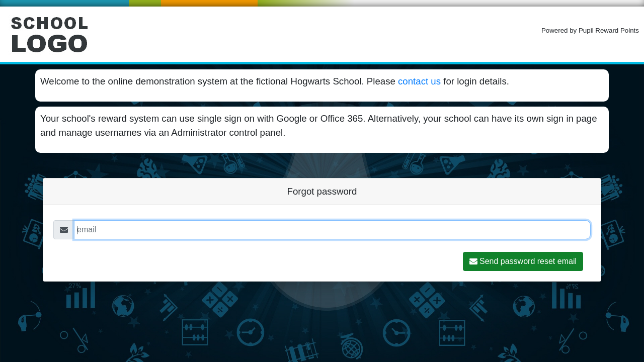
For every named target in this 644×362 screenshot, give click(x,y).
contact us (419, 81)
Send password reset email (523, 261)
